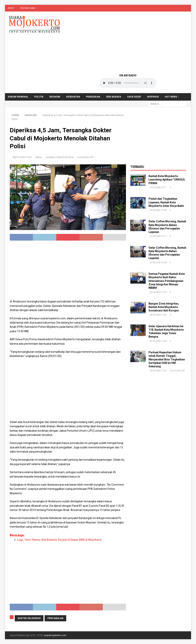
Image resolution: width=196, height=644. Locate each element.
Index (11, 8)
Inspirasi (153, 97)
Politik (39, 97)
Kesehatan (73, 97)
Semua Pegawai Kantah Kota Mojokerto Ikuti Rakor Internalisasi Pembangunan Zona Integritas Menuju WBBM (167, 281)
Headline (50, 157)
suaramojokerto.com (55, 635)
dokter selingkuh (29, 618)
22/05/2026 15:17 (158, 187)
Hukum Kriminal (18, 97)
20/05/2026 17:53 (158, 292)
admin (39, 157)
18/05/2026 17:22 (158, 371)
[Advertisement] (128, 42)
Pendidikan (93, 97)
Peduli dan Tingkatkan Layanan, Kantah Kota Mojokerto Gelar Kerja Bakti (166, 202)
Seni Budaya (114, 97)
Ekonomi (55, 97)
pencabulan (55, 618)
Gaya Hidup (134, 97)
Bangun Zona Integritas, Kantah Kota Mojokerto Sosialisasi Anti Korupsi (164, 307)
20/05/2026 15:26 (158, 315)
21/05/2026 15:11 (158, 236)
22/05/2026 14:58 (158, 210)
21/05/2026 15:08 (158, 263)
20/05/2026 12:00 (158, 341)
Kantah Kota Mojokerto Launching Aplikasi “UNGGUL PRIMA (167, 180)
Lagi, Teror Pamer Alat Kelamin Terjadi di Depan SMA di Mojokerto (60, 540)
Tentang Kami (27, 8)
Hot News (171, 97)
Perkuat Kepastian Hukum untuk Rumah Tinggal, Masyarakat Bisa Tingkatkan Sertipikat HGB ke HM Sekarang (167, 359)
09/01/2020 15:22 (22, 157)
